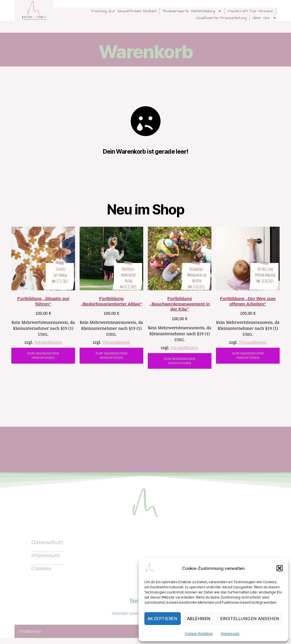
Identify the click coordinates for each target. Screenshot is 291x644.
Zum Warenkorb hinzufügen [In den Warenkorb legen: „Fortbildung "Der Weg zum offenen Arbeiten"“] (248, 356)
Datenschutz (47, 543)
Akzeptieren (163, 619)
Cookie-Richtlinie (198, 634)
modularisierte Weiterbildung (192, 11)
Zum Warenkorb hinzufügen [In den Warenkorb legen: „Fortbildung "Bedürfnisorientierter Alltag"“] (112, 356)
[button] (280, 568)
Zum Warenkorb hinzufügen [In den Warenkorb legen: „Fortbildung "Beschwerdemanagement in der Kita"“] (180, 361)
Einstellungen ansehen (250, 619)
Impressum (230, 634)
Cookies (41, 569)
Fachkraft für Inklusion (251, 11)
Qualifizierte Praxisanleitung (221, 18)
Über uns (265, 18)
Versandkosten (48, 343)
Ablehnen (199, 619)
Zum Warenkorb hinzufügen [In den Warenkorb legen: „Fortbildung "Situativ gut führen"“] (43, 356)
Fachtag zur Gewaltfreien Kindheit (124, 11)
